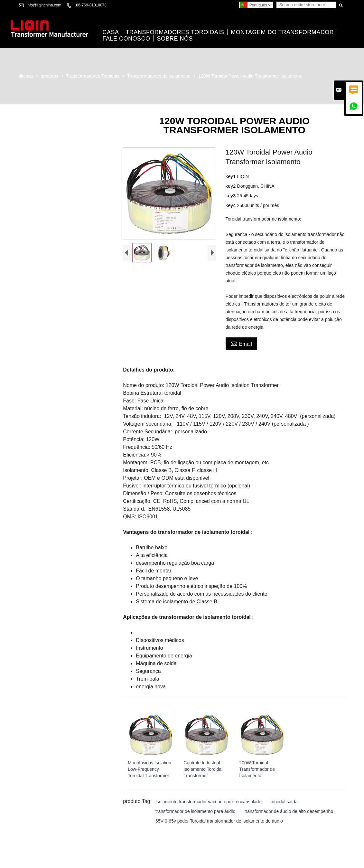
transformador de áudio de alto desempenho (289, 812)
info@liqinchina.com (44, 5)
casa (111, 33)
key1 (231, 177)
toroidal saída (284, 802)
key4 (231, 206)
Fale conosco (126, 39)
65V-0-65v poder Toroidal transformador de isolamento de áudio (219, 821)
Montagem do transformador (282, 33)
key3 (231, 196)
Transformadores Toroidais (175, 33)
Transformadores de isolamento (159, 76)
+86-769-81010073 (90, 5)
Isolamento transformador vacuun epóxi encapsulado (208, 802)
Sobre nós (175, 39)
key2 (231, 186)
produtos (49, 76)
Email (241, 344)
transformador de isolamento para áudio (195, 812)
